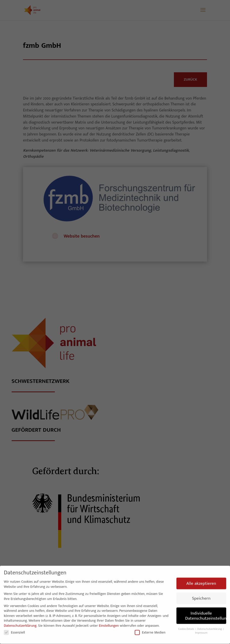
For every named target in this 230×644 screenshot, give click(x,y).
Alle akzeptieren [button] (201, 582)
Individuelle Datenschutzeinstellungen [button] (206, 614)
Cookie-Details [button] (187, 627)
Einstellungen (109, 624)
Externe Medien (150, 630)
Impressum (201, 631)
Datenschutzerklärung (20, 624)
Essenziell (14, 630)
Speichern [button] (201, 597)
